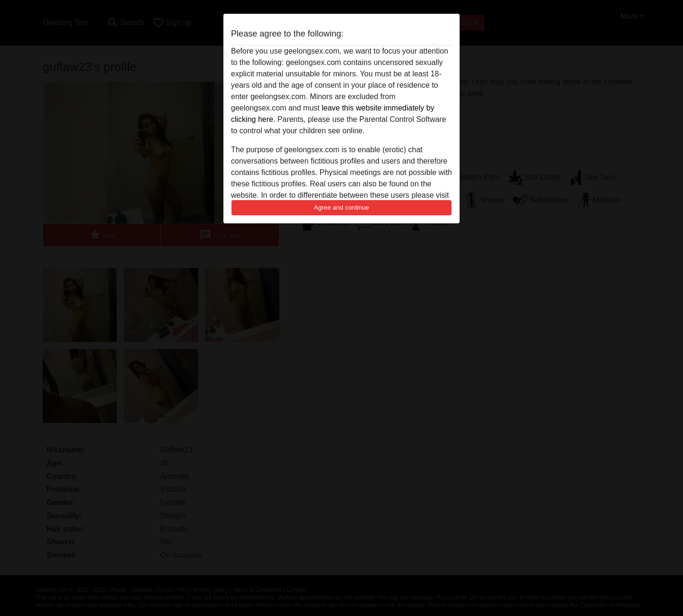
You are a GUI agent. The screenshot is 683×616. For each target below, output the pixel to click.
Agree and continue (341, 207)
